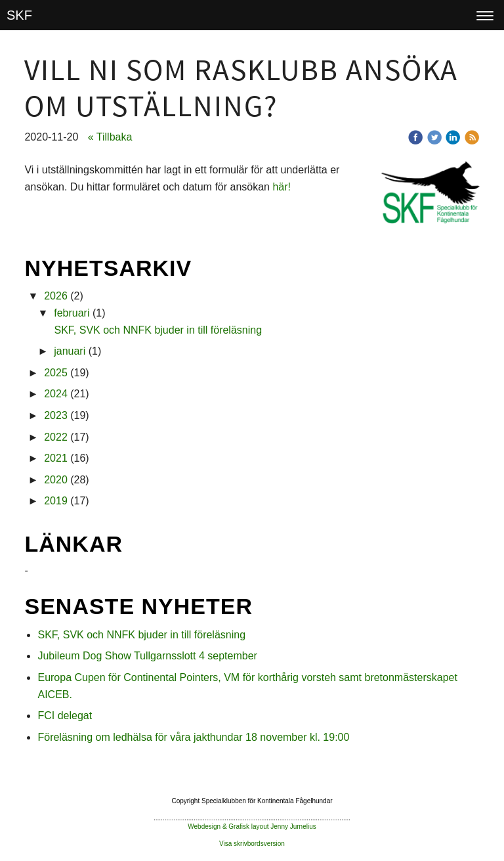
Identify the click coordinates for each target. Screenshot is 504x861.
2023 (56, 415)
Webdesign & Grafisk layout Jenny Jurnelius (252, 827)
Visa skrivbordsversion (252, 844)
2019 (56, 501)
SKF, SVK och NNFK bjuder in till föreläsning (158, 330)
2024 (56, 394)
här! (282, 187)
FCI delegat (65, 716)
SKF (19, 15)
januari (70, 351)
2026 (56, 296)
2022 (56, 437)
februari (72, 313)
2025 (56, 373)
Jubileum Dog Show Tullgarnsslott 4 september (147, 656)
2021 (56, 458)
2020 (56, 480)
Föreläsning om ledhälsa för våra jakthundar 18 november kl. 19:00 (193, 737)
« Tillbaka (110, 137)
